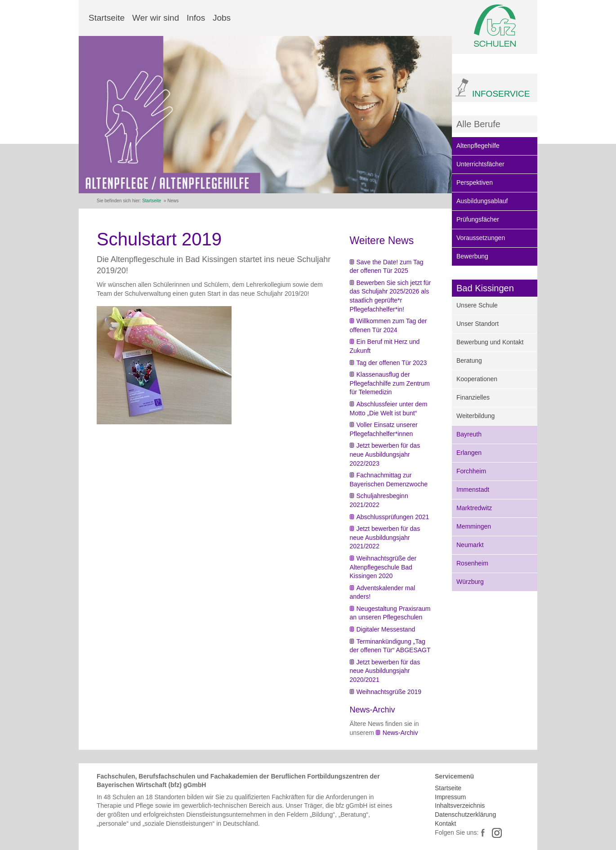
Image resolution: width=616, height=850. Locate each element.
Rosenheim (472, 563)
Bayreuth (469, 434)
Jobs (222, 18)
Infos (196, 18)
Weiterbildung (475, 416)
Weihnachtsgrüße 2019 (389, 692)
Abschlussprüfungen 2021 (393, 517)
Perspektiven (475, 182)
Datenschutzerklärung (465, 814)
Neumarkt (470, 545)
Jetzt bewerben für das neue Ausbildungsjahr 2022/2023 (385, 454)
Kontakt (445, 823)
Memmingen (474, 526)
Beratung (469, 360)
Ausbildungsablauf (482, 201)
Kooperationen (477, 379)
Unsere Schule (477, 305)
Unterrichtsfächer (480, 164)
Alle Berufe (478, 124)
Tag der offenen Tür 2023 (392, 363)
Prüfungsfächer (478, 219)
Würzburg (470, 582)
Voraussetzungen (481, 238)
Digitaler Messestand (386, 629)
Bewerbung (472, 256)
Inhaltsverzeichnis (460, 805)
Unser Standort (478, 324)
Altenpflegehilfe (478, 146)
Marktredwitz (474, 508)
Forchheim (471, 471)
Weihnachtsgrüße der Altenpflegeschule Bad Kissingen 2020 (383, 567)
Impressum (450, 797)
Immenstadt (473, 490)
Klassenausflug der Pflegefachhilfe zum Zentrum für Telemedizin (390, 383)
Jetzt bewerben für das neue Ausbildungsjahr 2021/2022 (385, 537)
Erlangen (469, 453)
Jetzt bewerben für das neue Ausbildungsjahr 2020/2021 (385, 671)
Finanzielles (473, 397)
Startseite (107, 18)
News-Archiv (400, 733)
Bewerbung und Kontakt (490, 342)
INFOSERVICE (501, 94)
